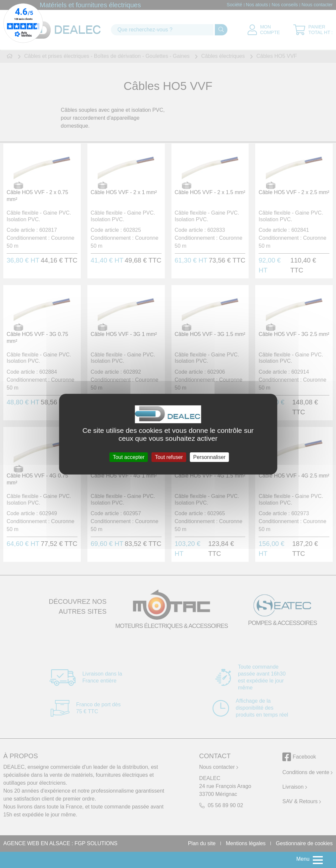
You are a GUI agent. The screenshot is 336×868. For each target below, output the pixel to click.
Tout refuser (169, 457)
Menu (303, 859)
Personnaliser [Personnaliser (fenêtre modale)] (210, 457)
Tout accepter (129, 457)
